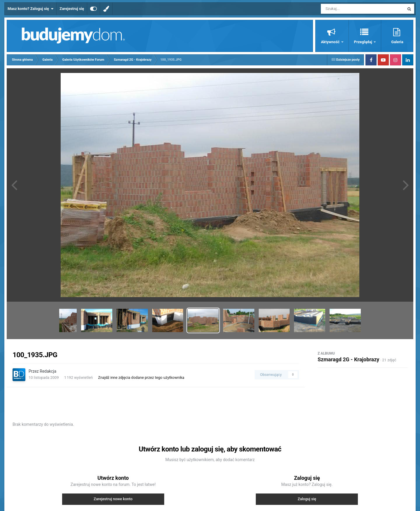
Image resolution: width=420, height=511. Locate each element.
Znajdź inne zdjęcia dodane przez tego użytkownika (141, 377)
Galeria (397, 42)
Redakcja (48, 371)
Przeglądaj (364, 42)
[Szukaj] (349, 9)
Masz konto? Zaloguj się (30, 9)
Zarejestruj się (72, 9)
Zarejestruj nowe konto (113, 499)
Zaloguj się (307, 499)
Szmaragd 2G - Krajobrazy (348, 359)
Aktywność (331, 42)
